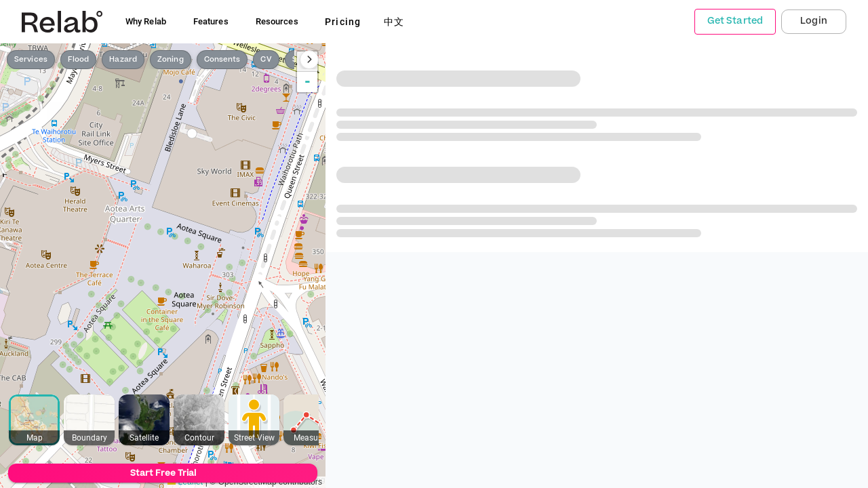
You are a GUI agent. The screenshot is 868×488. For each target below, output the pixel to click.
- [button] (308, 82)
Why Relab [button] (146, 21)
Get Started (735, 21)
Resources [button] (277, 21)
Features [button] (211, 21)
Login (814, 21)
